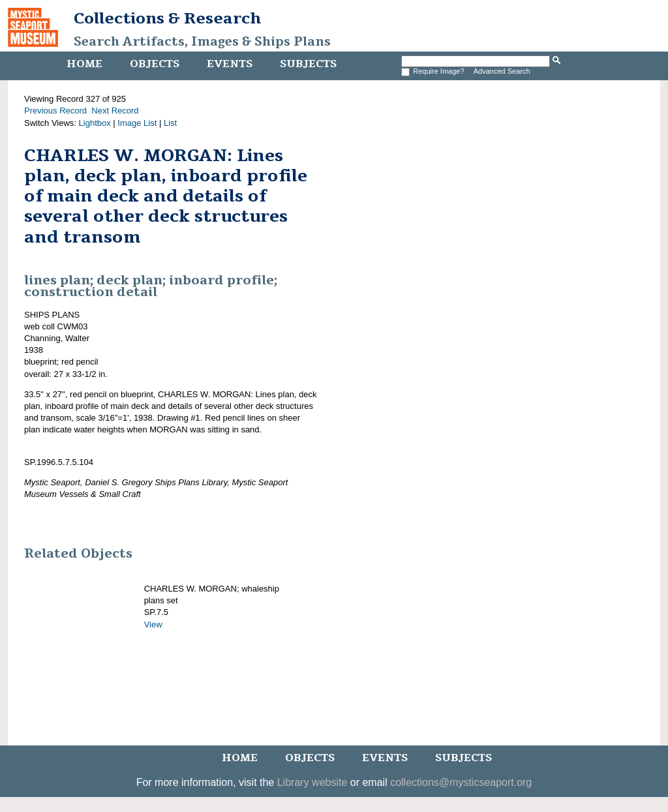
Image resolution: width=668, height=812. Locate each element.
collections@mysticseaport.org (461, 782)
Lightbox (95, 123)
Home (84, 64)
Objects (155, 64)
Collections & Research (167, 18)
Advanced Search (502, 71)
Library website (312, 782)
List (170, 123)
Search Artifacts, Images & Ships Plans (202, 42)
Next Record (115, 111)
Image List (137, 123)
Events (230, 64)
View (153, 624)
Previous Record (55, 111)
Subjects (308, 64)
